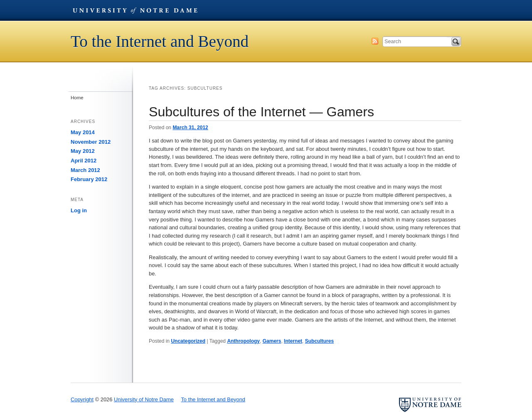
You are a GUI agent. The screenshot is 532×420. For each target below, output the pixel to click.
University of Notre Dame (135, 10)
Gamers (272, 341)
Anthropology (243, 341)
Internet (293, 341)
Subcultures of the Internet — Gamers (261, 112)
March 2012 (85, 170)
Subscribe (375, 41)
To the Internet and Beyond (160, 41)
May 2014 (83, 132)
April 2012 (84, 161)
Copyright (82, 399)
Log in (79, 210)
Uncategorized (188, 341)
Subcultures (319, 341)
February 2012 (89, 179)
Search (456, 42)
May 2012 (83, 151)
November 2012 (91, 142)
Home (77, 98)
